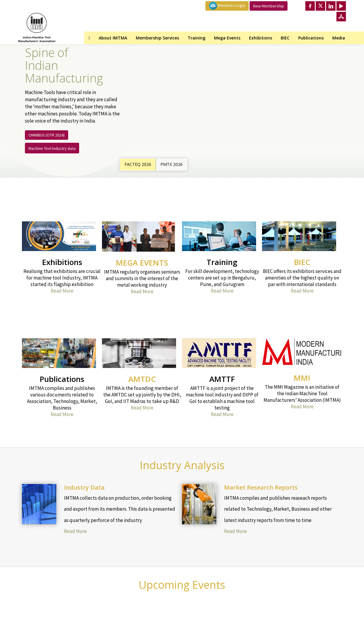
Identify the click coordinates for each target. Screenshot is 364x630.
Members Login (227, 6)
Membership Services (157, 38)
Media (339, 38)
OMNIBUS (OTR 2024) (47, 135)
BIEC (285, 38)
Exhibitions (261, 38)
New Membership (269, 6)
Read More (62, 291)
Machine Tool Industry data (52, 148)
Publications (311, 38)
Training (197, 38)
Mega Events (227, 38)
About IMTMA (113, 38)
